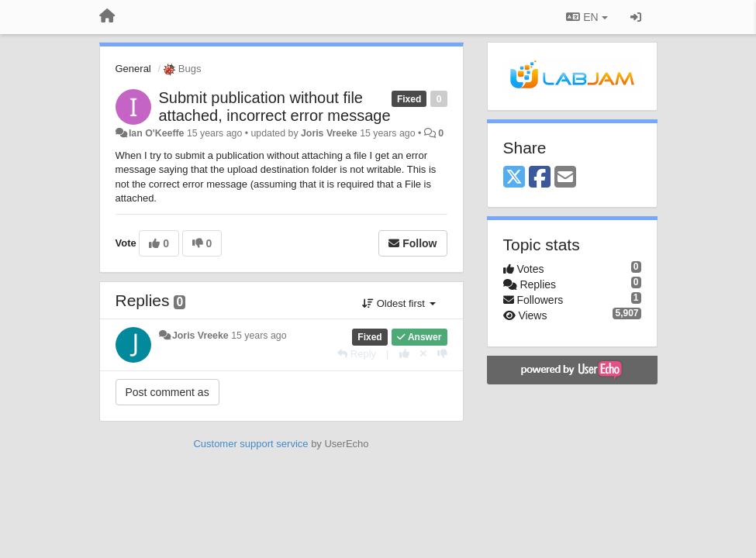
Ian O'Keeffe (157, 133)
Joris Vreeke (329, 133)
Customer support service (250, 444)
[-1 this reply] (442, 354)
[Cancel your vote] (423, 354)
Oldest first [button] (399, 303)
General (133, 69)
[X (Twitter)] (514, 178)
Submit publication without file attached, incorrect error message (275, 107)
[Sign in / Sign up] (636, 17)
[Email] (565, 178)
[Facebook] (540, 178)
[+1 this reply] (404, 354)
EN (587, 17)
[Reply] (357, 354)
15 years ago (259, 336)
